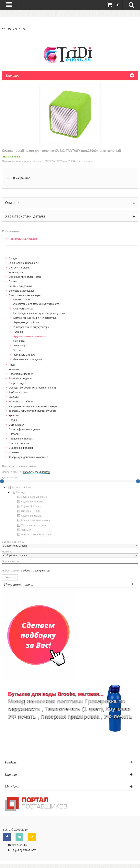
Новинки (14, 452)
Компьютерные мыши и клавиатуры (35, 318)
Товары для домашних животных (28, 457)
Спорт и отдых (17, 383)
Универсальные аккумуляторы (31, 327)
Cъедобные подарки (21, 448)
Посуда (13, 258)
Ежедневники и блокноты (24, 263)
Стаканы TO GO (28, 511)
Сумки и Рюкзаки (19, 268)
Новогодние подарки (21, 374)
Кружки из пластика (30, 502)
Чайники (24, 530)
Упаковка (14, 369)
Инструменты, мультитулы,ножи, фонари (33, 406)
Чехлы (17, 350)
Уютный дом (16, 272)
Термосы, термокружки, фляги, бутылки (32, 411)
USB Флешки (16, 425)
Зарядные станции (24, 355)
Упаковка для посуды (31, 525)
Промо (13, 281)
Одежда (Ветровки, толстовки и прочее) (32, 388)
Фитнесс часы (22, 299)
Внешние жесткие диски (28, 359)
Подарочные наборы (21, 439)
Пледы (13, 420)
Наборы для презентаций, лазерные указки (39, 313)
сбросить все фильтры (36, 472)
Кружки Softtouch (29, 506)
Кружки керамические (32, 497)
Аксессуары (20, 345)
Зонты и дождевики (20, 286)
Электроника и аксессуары (25, 295)
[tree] (70, 512)
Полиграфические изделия (25, 429)
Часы (12, 365)
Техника (18, 332)
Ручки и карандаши (20, 378)
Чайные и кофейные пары (34, 535)
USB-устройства (23, 309)
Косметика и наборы (21, 402)
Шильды (14, 397)
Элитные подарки (19, 443)
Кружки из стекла (29, 516)
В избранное (22, 178)
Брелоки (14, 415)
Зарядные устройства (26, 322)
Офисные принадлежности (25, 277)
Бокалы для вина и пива (33, 520)
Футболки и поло (19, 392)
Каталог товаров (19, 488)
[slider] (138, 481)
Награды (14, 434)
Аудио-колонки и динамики (29, 336)
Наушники (19, 341)
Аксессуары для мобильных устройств (36, 304)
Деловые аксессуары (21, 291)
